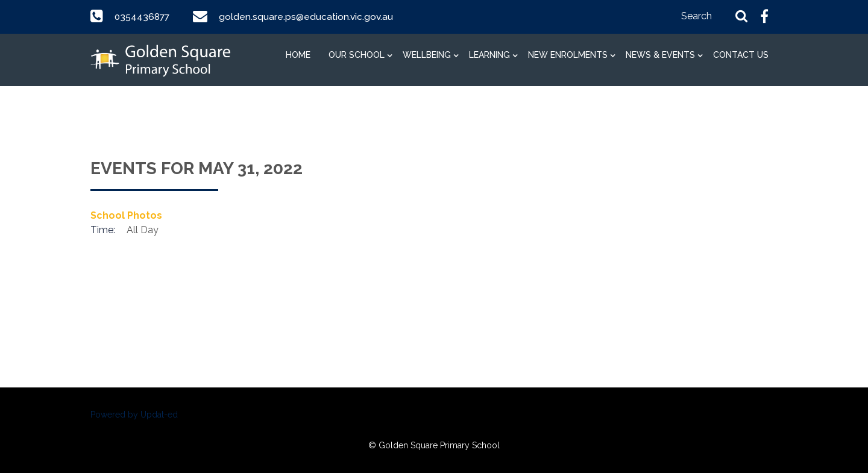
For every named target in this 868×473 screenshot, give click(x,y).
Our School (357, 55)
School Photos (126, 215)
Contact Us (741, 55)
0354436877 (143, 17)
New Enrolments (568, 55)
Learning (489, 55)
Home (298, 55)
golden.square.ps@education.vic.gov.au (308, 17)
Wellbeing (427, 55)
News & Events (660, 55)
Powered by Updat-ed (134, 415)
